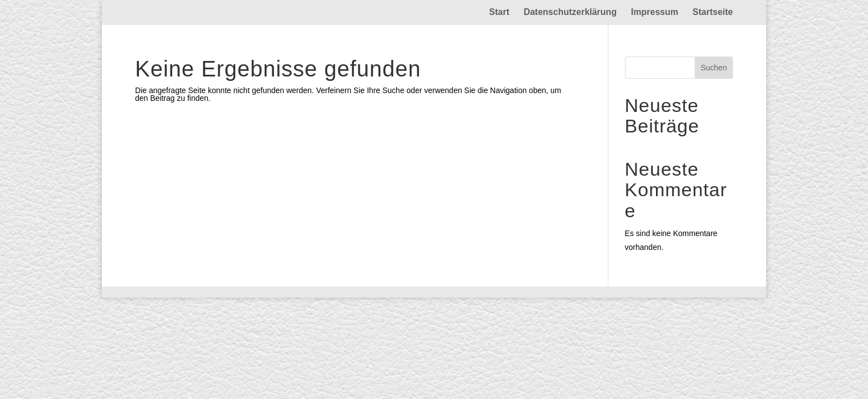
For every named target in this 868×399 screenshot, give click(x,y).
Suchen (714, 68)
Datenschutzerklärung (570, 12)
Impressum (655, 12)
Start (499, 12)
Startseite (713, 12)
